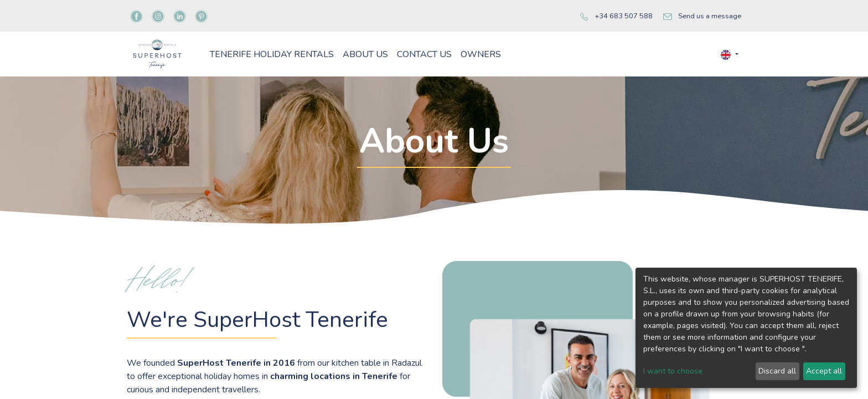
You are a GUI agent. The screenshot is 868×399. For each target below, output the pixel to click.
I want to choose (673, 371)
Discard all (777, 371)
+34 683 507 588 (624, 16)
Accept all (824, 371)
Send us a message (710, 16)
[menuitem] (332, 72)
